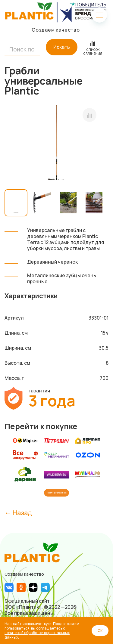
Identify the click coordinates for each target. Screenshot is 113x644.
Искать (62, 47)
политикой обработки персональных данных (37, 635)
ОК (100, 631)
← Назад (18, 513)
